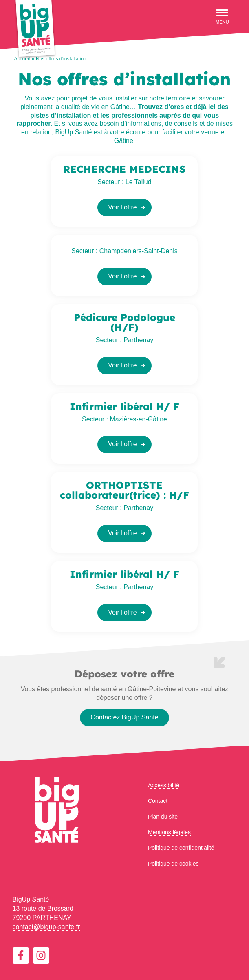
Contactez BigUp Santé (124, 717)
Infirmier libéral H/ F (124, 406)
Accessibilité (164, 785)
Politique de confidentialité (181, 848)
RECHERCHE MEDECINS (124, 169)
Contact (158, 801)
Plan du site (163, 817)
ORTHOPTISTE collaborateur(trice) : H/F (124, 490)
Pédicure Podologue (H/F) (124, 322)
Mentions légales (169, 832)
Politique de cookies (173, 864)
